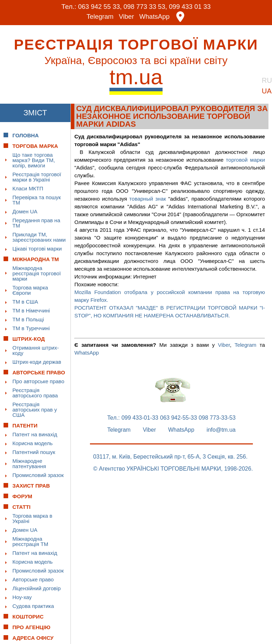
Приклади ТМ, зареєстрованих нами (39, 237)
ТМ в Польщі (28, 319)
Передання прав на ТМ (36, 223)
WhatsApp (155, 17)
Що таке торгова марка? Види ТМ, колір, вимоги (34, 160)
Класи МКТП (28, 188)
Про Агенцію (31, 627)
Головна (25, 135)
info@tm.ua (221, 430)
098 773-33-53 (217, 418)
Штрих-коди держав (37, 362)
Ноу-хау (22, 597)
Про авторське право (38, 381)
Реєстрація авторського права (35, 393)
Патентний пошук (34, 452)
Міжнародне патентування (29, 464)
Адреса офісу (33, 638)
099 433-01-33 (140, 418)
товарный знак (148, 199)
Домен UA (25, 211)
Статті (21, 507)
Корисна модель (33, 443)
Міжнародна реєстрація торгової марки (37, 273)
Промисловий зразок (38, 475)
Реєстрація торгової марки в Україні (37, 177)
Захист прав (31, 486)
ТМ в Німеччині (31, 310)
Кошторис (28, 617)
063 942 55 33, (99, 7)
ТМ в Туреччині (31, 328)
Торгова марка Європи (30, 290)
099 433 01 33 (191, 7)
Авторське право (33, 579)
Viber (126, 17)
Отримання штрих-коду (36, 350)
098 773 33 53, (145, 7)
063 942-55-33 (178, 418)
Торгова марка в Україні (32, 518)
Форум (22, 496)
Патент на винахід (35, 434)
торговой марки (245, 160)
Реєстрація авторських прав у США (35, 410)
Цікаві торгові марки (37, 249)
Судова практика (33, 606)
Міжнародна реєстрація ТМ (30, 541)
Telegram (100, 17)
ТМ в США (25, 302)
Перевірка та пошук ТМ (37, 200)
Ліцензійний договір (36, 588)
